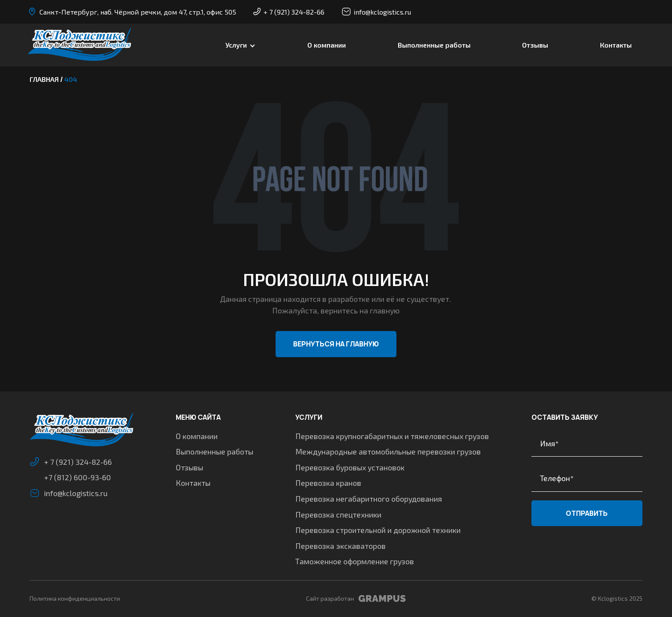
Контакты (616, 45)
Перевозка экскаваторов (340, 546)
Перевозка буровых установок (350, 467)
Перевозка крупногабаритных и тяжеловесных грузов (392, 436)
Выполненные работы (434, 45)
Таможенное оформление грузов (355, 561)
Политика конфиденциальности (75, 598)
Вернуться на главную (336, 344)
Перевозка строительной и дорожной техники (378, 530)
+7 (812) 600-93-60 (78, 477)
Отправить (587, 513)
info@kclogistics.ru (376, 12)
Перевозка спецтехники (338, 515)
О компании (327, 45)
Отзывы (535, 45)
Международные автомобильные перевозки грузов (388, 451)
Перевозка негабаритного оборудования (369, 499)
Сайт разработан (356, 599)
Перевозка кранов (328, 483)
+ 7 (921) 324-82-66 (289, 12)
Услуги (236, 45)
